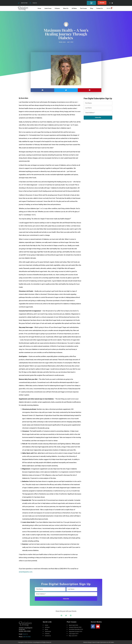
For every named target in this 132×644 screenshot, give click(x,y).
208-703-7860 (27, 636)
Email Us (25, 634)
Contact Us (100, 8)
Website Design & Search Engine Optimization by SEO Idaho (99, 642)
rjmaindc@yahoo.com (26, 571)
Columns (57, 8)
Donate (102, 3)
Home (39, 8)
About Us (66, 8)
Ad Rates (74, 8)
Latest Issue (48, 8)
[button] (42, 90)
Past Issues (83, 8)
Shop (92, 8)
